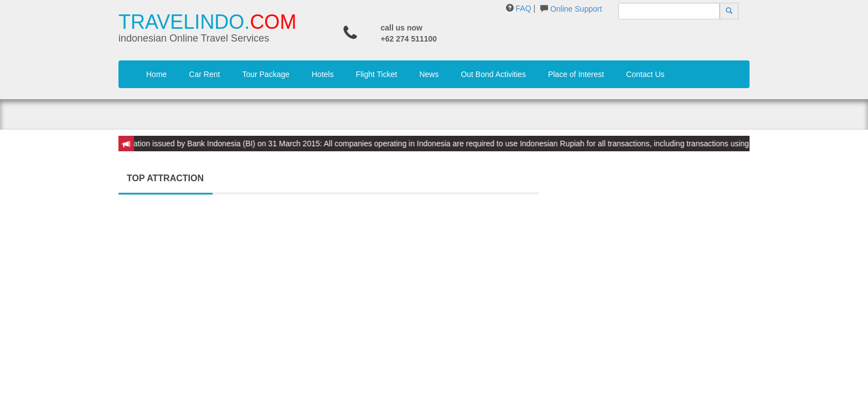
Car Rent (204, 74)
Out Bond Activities (493, 74)
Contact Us (645, 74)
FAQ (524, 8)
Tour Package (266, 74)
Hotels (323, 74)
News (429, 74)
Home (156, 74)
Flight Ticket (377, 74)
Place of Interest (576, 74)
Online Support (576, 9)
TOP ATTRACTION (165, 178)
